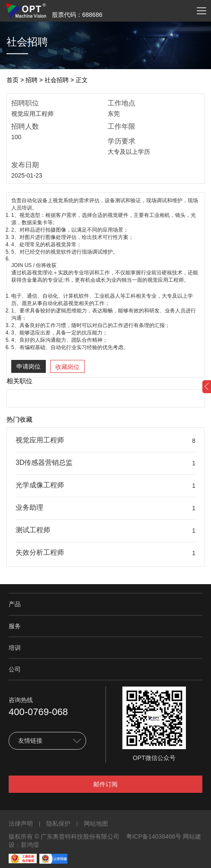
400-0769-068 (38, 712)
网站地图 (96, 823)
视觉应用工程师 (40, 440)
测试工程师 (33, 530)
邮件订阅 (105, 784)
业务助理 (29, 507)
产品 (15, 604)
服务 (15, 626)
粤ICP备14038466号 (154, 836)
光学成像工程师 (40, 485)
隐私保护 (58, 823)
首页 (13, 80)
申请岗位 (29, 366)
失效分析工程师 (40, 552)
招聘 (32, 80)
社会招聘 (57, 80)
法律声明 (21, 823)
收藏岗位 (67, 367)
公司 (15, 669)
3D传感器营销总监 (44, 463)
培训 (15, 648)
